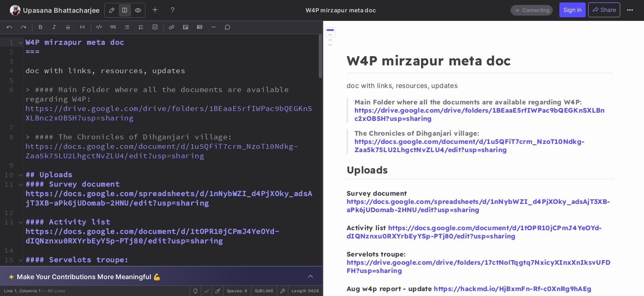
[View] (138, 10)
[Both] (125, 10)
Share (604, 10)
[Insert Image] (186, 28)
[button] (8, 42)
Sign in (573, 10)
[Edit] (112, 10)
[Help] (172, 10)
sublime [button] (264, 291)
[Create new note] (155, 10)
